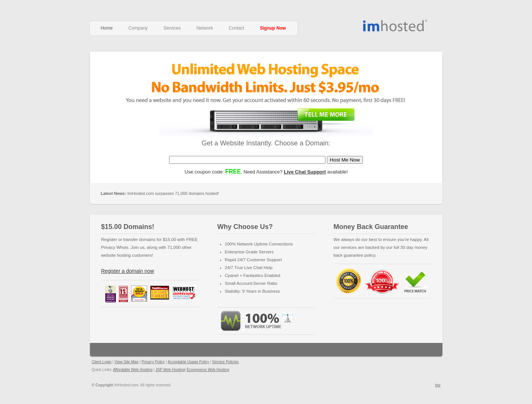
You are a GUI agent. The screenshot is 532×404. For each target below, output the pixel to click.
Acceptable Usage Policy (188, 362)
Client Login (102, 362)
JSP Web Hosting (170, 370)
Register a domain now (128, 271)
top (438, 385)
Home (107, 28)
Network (205, 28)
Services (172, 28)
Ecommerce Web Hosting (208, 370)
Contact (236, 28)
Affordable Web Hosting (396, 26)
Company (138, 28)
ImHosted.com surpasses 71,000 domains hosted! (160, 193)
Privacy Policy (153, 362)
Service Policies (226, 362)
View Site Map (126, 362)
